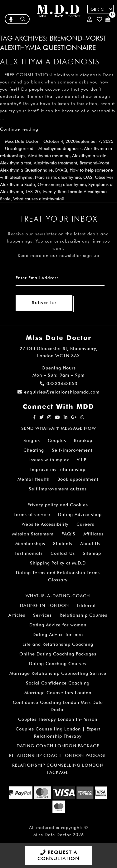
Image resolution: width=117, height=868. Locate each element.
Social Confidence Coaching (58, 683)
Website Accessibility (45, 524)
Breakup (83, 440)
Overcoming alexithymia (62, 184)
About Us (90, 544)
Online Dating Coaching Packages (58, 654)
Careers (85, 524)
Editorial (86, 605)
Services (42, 615)
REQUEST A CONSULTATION (58, 855)
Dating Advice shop (80, 514)
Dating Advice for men (58, 635)
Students (63, 544)
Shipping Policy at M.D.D (58, 563)
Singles (32, 440)
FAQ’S (68, 534)
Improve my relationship (58, 469)
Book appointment (78, 479)
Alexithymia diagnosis (50, 62)
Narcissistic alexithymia (58, 177)
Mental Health (34, 479)
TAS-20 (33, 192)
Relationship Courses (83, 615)
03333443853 (59, 384)
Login (89, 19)
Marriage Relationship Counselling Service (58, 673)
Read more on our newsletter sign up (58, 255)
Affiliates (93, 534)
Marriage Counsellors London (58, 693)
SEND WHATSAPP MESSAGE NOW (59, 428)
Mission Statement (33, 534)
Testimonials (29, 553)
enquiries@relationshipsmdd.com (58, 392)
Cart (108, 19)
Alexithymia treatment (55, 163)
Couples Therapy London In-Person (58, 719)
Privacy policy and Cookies (58, 505)
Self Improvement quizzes (58, 489)
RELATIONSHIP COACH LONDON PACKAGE (58, 755)
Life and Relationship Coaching (58, 644)
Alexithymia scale (89, 156)
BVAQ (61, 170)
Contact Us (63, 553)
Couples (57, 440)
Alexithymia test (16, 163)
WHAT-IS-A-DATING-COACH (58, 596)
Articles (17, 615)
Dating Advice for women (58, 625)
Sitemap (92, 553)
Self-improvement (72, 450)
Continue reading (19, 129)
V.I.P (82, 460)
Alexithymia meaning (49, 156)
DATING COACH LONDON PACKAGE (58, 746)
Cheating (34, 450)
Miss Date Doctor (22, 141)
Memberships (30, 544)
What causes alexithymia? (39, 199)
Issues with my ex (49, 460)
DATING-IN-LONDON (44, 605)
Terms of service (32, 514)
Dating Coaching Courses (58, 664)
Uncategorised (19, 148)
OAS (88, 177)
